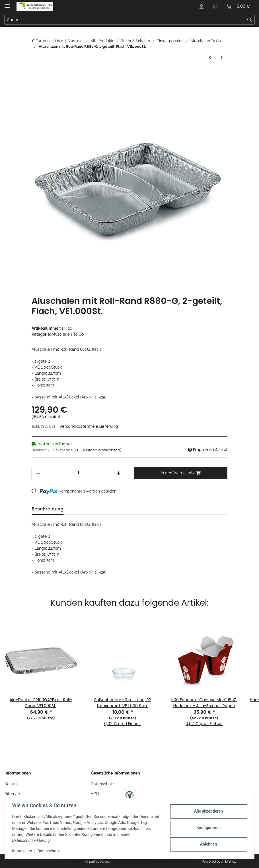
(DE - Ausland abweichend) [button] (97, 450)
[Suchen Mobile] (125, 20)
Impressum (24, 851)
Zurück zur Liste (49, 41)
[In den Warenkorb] (36, 74)
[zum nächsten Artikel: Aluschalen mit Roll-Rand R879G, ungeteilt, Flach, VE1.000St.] (222, 58)
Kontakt (12, 784)
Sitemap (12, 794)
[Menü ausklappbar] (7, 4)
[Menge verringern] (38, 473)
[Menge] (78, 473)
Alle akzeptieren (206, 811)
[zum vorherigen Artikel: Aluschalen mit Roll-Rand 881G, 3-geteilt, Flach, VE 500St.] (210, 58)
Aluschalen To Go (68, 334)
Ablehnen (206, 844)
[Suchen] (250, 20)
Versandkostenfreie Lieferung (89, 426)
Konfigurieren (206, 828)
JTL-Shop (229, 861)
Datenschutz (50, 851)
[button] (202, 6)
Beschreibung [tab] (48, 509)
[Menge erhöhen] (118, 473)
